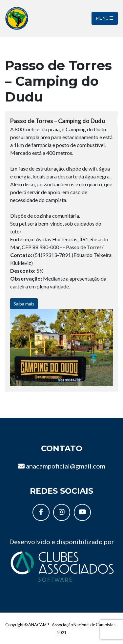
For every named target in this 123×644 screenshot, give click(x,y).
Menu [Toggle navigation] (105, 18)
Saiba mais (24, 304)
